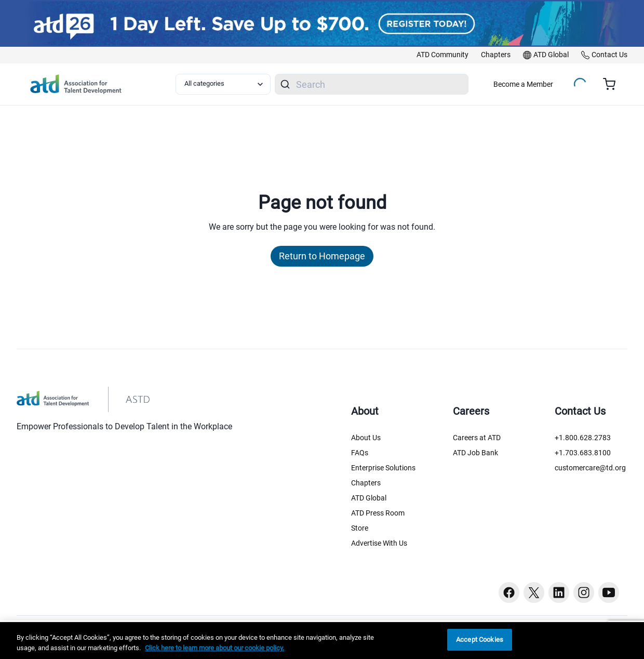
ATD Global (369, 498)
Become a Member (523, 84)
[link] (442, 55)
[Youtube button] (609, 592)
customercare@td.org (590, 468)
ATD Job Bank (475, 453)
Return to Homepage (322, 256)
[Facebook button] (509, 592)
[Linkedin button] (559, 592)
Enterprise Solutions (383, 468)
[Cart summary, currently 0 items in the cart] (613, 84)
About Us (366, 438)
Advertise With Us (379, 543)
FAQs (360, 453)
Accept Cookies (480, 640)
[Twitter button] (534, 592)
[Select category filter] (223, 84)
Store (360, 528)
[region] (322, 641)
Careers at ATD (477, 438)
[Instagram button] (584, 592)
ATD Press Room (378, 513)
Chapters (366, 483)
